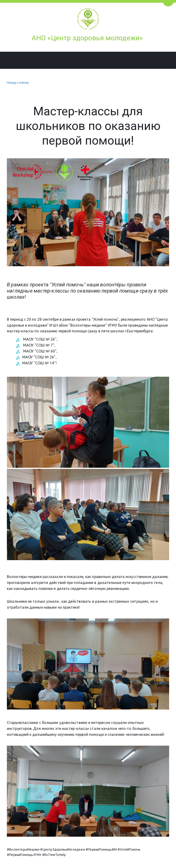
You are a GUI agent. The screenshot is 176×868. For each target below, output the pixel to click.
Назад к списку (17, 83)
